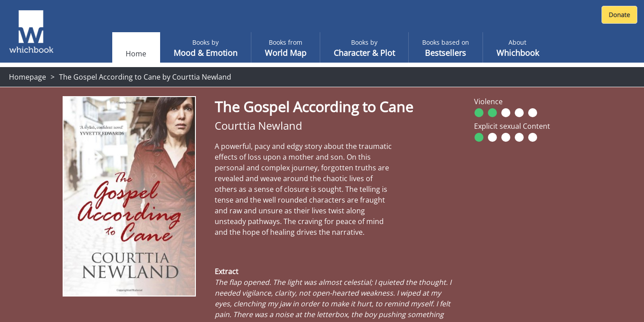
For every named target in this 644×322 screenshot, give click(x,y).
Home (136, 54)
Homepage (28, 77)
